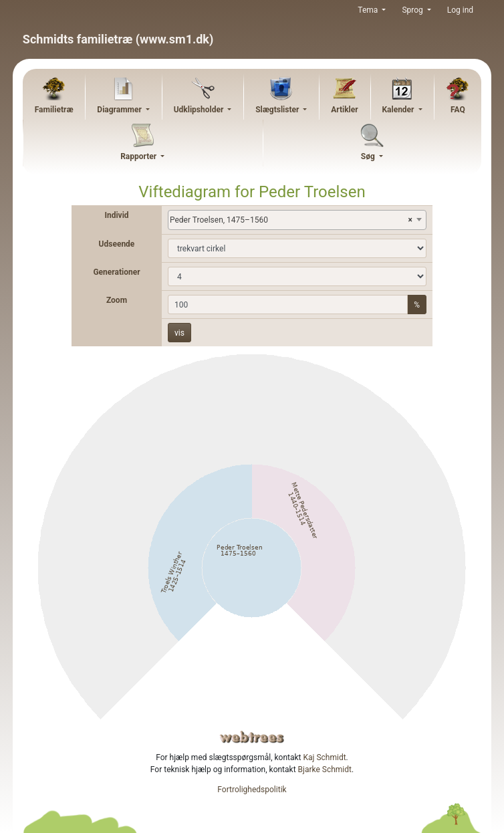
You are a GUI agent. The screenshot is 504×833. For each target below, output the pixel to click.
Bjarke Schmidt (325, 769)
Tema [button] (369, 10)
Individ (116, 215)
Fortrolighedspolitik (252, 790)
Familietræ (54, 110)
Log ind (460, 10)
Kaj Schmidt (325, 757)
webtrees (252, 737)
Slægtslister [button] (278, 110)
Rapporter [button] (139, 156)
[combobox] (297, 220)
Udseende (117, 244)
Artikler (344, 110)
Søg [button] (369, 156)
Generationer (116, 272)
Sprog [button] (413, 10)
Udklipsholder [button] (200, 110)
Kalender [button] (399, 110)
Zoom (117, 300)
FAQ (458, 110)
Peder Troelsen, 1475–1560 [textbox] (291, 220)
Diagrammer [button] (120, 110)
